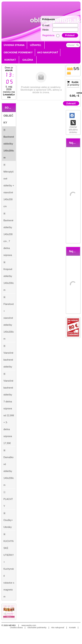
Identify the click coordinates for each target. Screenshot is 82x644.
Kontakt (72, 628)
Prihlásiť (70, 35)
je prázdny (73, 85)
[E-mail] (65, 25)
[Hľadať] (77, 45)
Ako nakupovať (58, 628)
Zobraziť (71, 103)
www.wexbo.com (29, 625)
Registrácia (48, 35)
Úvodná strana (16, 628)
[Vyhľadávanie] (73, 45)
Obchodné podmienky (37, 628)
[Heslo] (65, 30)
